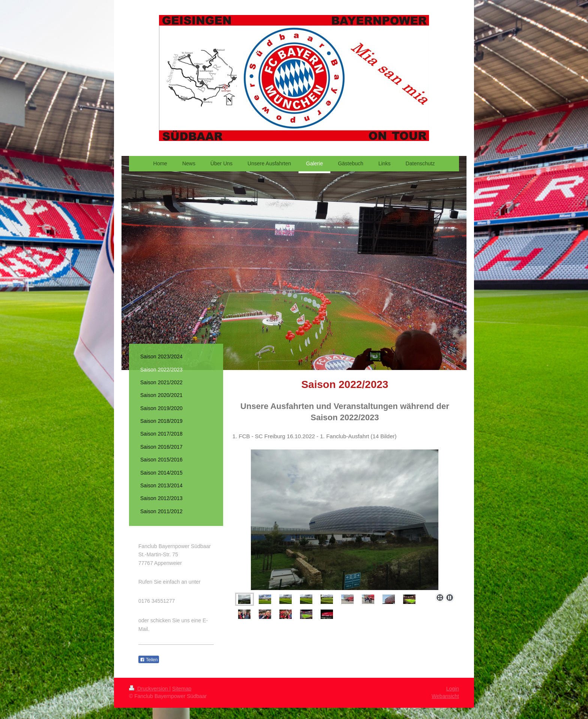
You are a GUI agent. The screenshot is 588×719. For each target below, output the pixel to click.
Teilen (149, 660)
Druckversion (149, 689)
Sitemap (182, 689)
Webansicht (445, 696)
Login (453, 689)
